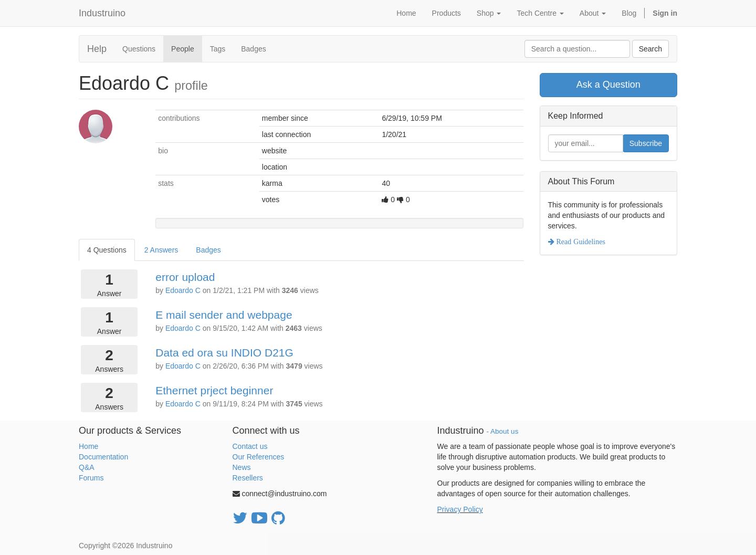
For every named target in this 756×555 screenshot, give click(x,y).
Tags (218, 49)
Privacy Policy (460, 509)
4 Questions (107, 250)
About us (504, 431)
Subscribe (646, 143)
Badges (253, 49)
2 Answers (161, 250)
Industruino (102, 13)
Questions (139, 49)
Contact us (250, 446)
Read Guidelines (580, 242)
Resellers (248, 478)
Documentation (103, 457)
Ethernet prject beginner (214, 390)
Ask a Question (608, 85)
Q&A (87, 467)
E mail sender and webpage (224, 315)
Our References (259, 457)
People (183, 49)
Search (650, 49)
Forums (91, 478)
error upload (185, 277)
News (242, 467)
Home (88, 446)
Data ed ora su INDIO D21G (224, 353)
